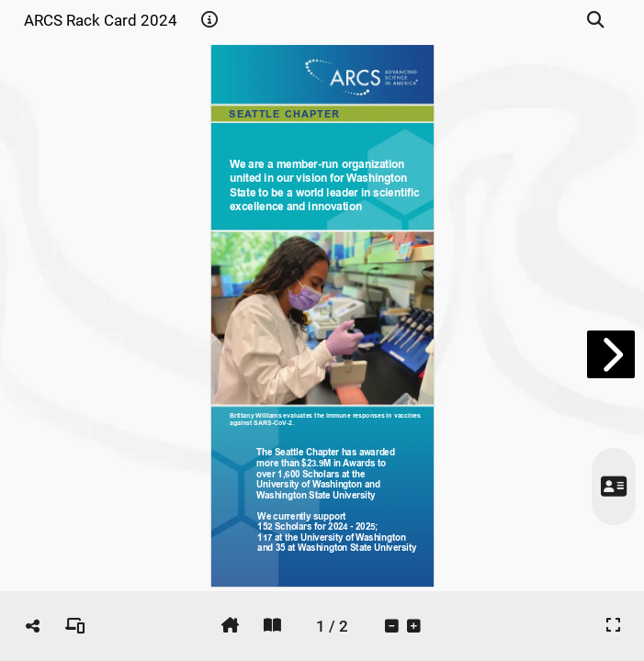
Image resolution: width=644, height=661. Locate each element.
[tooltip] (209, 20)
